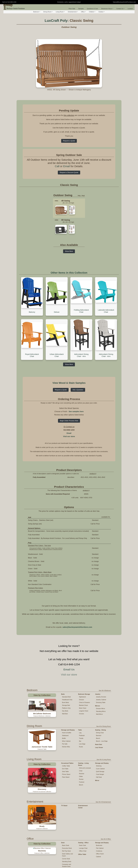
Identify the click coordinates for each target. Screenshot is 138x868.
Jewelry (98, 694)
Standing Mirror (101, 711)
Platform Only (66, 708)
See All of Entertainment (103, 794)
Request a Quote (69, 141)
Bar (80, 741)
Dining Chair (100, 733)
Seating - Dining (101, 730)
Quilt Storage (100, 772)
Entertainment (73, 12)
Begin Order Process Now (69, 421)
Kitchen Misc (66, 747)
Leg (80, 733)
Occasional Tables (67, 763)
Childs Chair (66, 860)
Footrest (82, 782)
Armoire (81, 714)
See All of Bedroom (105, 691)
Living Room (60, 12)
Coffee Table (66, 766)
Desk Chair (83, 820)
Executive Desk (67, 823)
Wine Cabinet (66, 741)
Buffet (64, 738)
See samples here (76, 411)
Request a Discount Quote (69, 172)
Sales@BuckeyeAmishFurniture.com (124, 2)
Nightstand (82, 697)
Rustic (81, 747)
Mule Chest (83, 708)
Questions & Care (92, 9)
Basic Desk (66, 820)
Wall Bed (65, 714)
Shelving (99, 766)
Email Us (69, 669)
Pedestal (82, 736)
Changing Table (83, 857)
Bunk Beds (65, 702)
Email (66, 166)
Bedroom (37, 12)
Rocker (81, 779)
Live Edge (82, 744)
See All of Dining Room (104, 726)
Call (57, 166)
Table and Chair (66, 854)
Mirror (97, 780)
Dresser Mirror (101, 709)
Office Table (82, 829)
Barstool (99, 736)
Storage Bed (66, 705)
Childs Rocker (66, 862)
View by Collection (42, 695)
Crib (80, 854)
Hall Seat (99, 777)
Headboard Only (67, 700)
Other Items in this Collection (69, 273)
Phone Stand (66, 774)
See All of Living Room (104, 760)
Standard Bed (66, 697)
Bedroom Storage (84, 694)
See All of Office (106, 814)
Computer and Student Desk (66, 840)
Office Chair (83, 826)
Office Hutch (100, 828)
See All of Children (105, 850)
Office (83, 12)
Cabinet (98, 831)
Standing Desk (67, 836)
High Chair (65, 865)
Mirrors (98, 706)
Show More (69, 251)
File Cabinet (100, 823)
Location (130, 9)
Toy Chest (81, 860)
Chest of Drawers (84, 702)
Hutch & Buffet (67, 733)
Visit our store (69, 436)
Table (80, 730)
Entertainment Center (83, 799)
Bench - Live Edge (102, 741)
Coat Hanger (100, 774)
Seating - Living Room (83, 764)
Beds (63, 694)
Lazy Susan (99, 747)
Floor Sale (72, 9)
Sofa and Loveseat (85, 768)
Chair (81, 771)
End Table (65, 769)
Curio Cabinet (100, 769)
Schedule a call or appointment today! (69, 2)
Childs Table (66, 857)
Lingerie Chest (84, 711)
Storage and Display (68, 730)
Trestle (81, 738)
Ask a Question (78, 390)
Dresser (81, 700)
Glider (81, 776)
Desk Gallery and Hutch (67, 829)
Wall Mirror (99, 714)
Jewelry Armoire (101, 697)
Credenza (99, 826)
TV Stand (64, 798)
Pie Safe (65, 744)
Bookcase (99, 820)
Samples (81, 9)
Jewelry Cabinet (101, 700)
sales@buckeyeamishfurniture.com (77, 627)
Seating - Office (83, 817)
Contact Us (120, 9)
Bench (98, 738)
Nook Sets (99, 744)
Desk (63, 817)
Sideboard (65, 736)
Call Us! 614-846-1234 (9, 2)
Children (92, 12)
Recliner (82, 774)
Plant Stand (66, 777)
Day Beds (65, 711)
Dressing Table (101, 702)
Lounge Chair (83, 823)
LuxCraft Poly (56, 21)
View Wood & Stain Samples (69, 383)
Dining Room (48, 12)
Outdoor (102, 12)
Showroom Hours (107, 9)
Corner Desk (66, 833)
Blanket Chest (83, 705)
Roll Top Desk (66, 826)
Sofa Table (65, 772)
